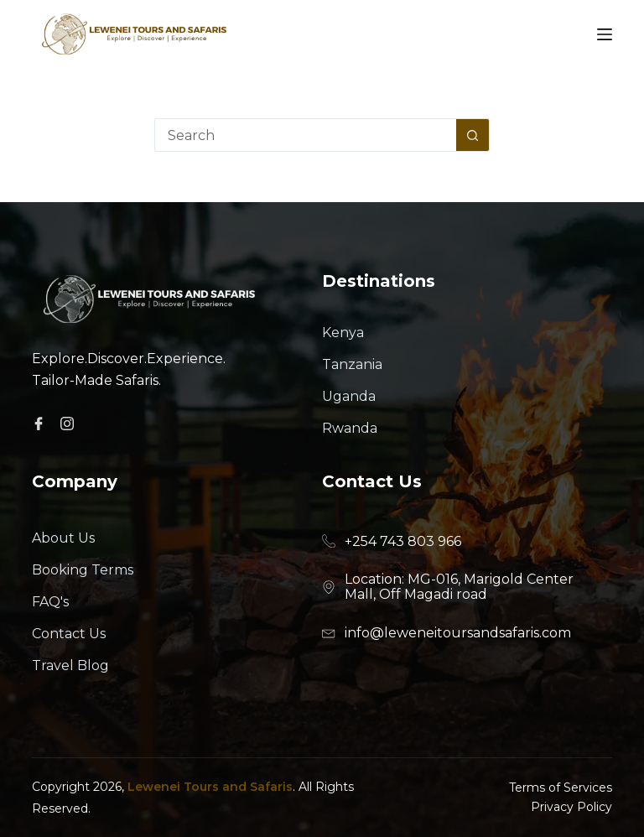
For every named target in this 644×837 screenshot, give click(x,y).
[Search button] (473, 135)
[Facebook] (41, 423)
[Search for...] (305, 135)
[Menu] (605, 34)
